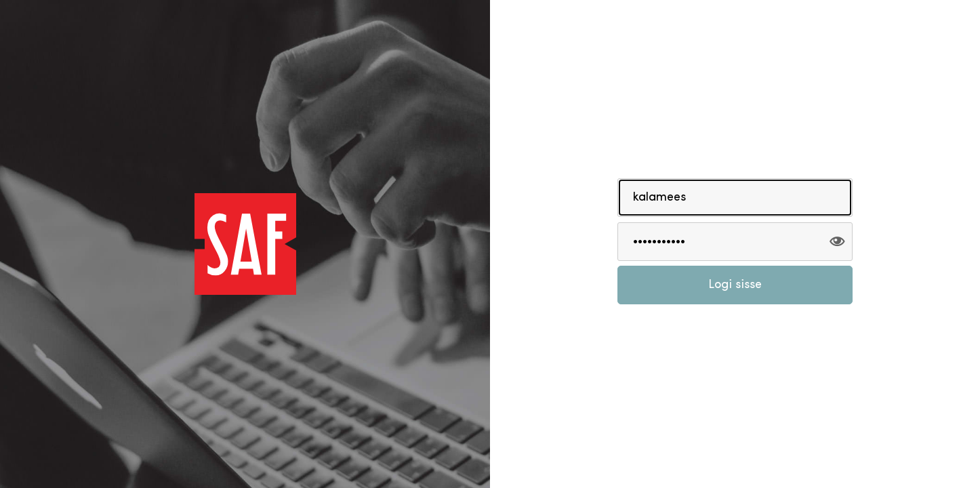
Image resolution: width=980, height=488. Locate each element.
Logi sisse (735, 285)
